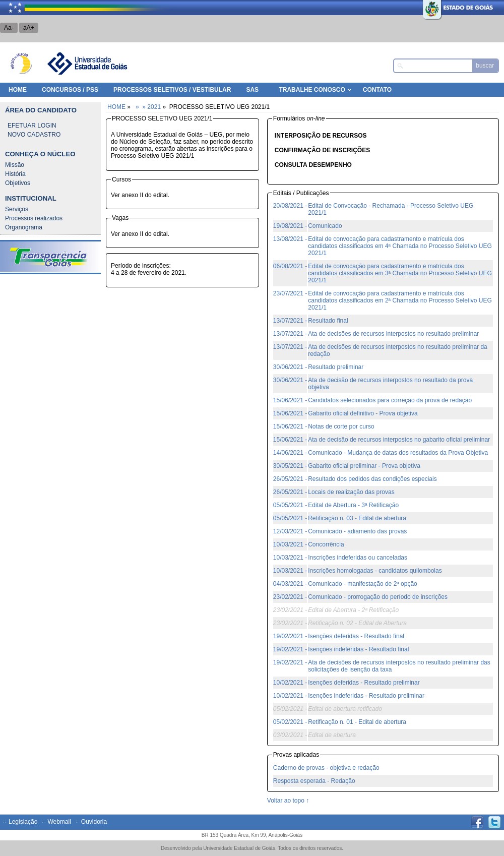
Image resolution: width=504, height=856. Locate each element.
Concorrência (326, 544)
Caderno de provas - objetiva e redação (326, 768)
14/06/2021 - (290, 453)
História (15, 174)
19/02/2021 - (290, 636)
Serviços (17, 209)
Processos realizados (34, 218)
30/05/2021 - (290, 466)
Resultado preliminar (336, 367)
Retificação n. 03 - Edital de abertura (357, 518)
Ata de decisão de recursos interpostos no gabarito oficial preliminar (399, 440)
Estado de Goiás (436, 8)
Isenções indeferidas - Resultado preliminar (366, 696)
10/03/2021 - (290, 544)
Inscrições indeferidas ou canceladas (358, 558)
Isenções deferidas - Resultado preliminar (364, 683)
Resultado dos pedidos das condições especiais (372, 479)
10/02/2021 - (290, 683)
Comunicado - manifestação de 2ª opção (363, 584)
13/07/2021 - (290, 321)
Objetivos (18, 183)
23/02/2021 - (290, 597)
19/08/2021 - (290, 226)
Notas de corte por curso (341, 426)
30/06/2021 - (290, 367)
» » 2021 (147, 107)
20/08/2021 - (290, 206)
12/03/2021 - (290, 531)
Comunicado (325, 226)
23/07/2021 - (290, 293)
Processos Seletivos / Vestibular (172, 90)
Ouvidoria (94, 822)
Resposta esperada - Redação (314, 781)
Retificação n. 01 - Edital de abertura (357, 722)
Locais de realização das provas (351, 492)
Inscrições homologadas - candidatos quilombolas (375, 571)
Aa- (9, 28)
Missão (15, 165)
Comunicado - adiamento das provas (357, 531)
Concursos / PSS (70, 90)
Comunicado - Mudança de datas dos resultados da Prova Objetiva (398, 453)
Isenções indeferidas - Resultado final (358, 649)
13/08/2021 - (290, 239)
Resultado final (328, 321)
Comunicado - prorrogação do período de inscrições (378, 597)
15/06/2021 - (290, 400)
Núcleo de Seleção (21, 64)
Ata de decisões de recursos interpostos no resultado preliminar (393, 334)
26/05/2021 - (290, 479)
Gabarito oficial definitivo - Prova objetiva (363, 413)
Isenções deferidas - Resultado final (356, 636)
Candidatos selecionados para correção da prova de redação (390, 400)
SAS (252, 90)
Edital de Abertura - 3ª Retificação (353, 505)
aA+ (29, 28)
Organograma (24, 227)
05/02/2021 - (290, 722)
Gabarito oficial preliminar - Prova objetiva (364, 466)
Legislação (23, 822)
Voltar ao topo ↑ (288, 801)
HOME (18, 90)
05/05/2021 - (290, 505)
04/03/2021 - (290, 584)
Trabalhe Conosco (312, 90)
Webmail (59, 822)
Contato (377, 90)
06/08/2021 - (290, 266)
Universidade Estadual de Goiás (87, 64)
